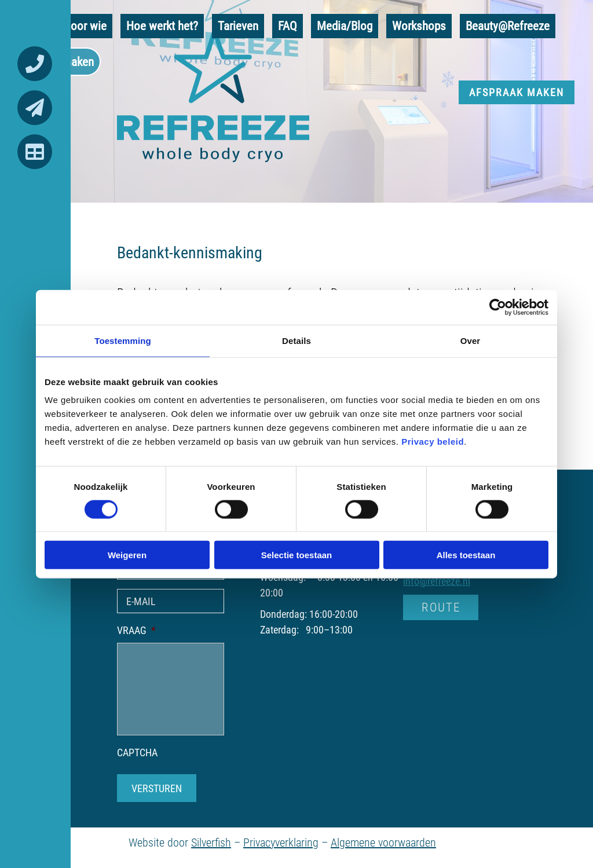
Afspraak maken (517, 92)
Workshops (419, 25)
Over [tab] (471, 340)
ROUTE (441, 607)
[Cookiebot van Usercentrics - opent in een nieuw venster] (498, 307)
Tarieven (238, 25)
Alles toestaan (466, 555)
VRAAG (136, 630)
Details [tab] (296, 340)
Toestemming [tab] (123, 340)
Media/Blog (345, 25)
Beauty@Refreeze (508, 25)
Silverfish (211, 842)
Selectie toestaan (297, 555)
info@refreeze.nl (437, 581)
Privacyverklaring (281, 842)
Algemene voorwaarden (383, 842)
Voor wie (85, 25)
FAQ (288, 25)
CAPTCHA (137, 752)
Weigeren (127, 555)
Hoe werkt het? (162, 25)
